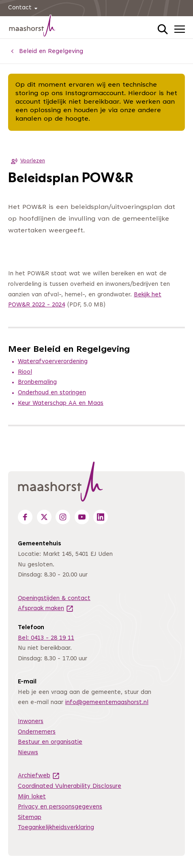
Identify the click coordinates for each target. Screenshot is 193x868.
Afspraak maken (46, 609)
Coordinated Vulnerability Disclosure (70, 786)
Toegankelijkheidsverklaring (56, 828)
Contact (24, 8)
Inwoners (31, 722)
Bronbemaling (37, 382)
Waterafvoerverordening (53, 362)
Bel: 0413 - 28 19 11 (46, 638)
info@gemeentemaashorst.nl (107, 703)
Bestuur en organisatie (50, 742)
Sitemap (30, 818)
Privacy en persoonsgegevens (60, 807)
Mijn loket (32, 797)
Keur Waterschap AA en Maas (61, 403)
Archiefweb (39, 776)
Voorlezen (27, 161)
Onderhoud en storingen (52, 393)
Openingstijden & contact (54, 599)
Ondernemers (37, 732)
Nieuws (28, 753)
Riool (25, 372)
